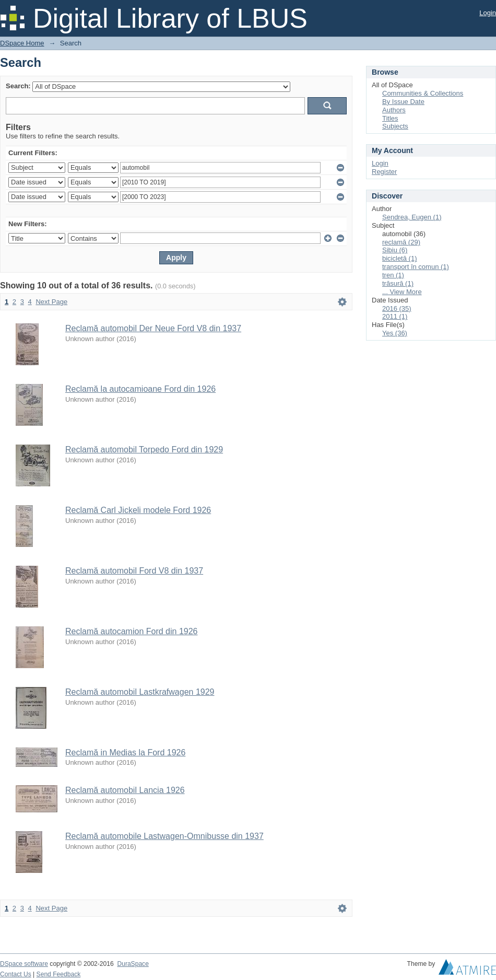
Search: (18, 86)
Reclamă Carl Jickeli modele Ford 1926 (138, 510)
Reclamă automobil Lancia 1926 (125, 790)
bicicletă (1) (399, 258)
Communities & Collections (423, 93)
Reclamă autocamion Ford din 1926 (131, 631)
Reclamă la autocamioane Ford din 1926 (140, 389)
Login (488, 13)
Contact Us (16, 974)
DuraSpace (133, 964)
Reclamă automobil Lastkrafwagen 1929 (140, 692)
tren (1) (393, 275)
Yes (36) (395, 333)
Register (384, 172)
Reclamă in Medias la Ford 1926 (125, 752)
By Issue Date (403, 102)
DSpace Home (22, 43)
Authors (394, 110)
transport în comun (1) (416, 267)
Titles (390, 118)
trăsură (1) (398, 283)
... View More (402, 292)
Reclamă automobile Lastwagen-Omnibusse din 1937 (164, 836)
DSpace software (24, 964)
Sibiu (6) (395, 250)
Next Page (51, 302)
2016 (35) (397, 308)
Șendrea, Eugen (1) (412, 217)
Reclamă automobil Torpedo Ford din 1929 (144, 450)
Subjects (395, 126)
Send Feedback (59, 974)
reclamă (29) (401, 242)
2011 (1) (395, 316)
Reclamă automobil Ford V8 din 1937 (134, 571)
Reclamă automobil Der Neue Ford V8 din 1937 (153, 328)
